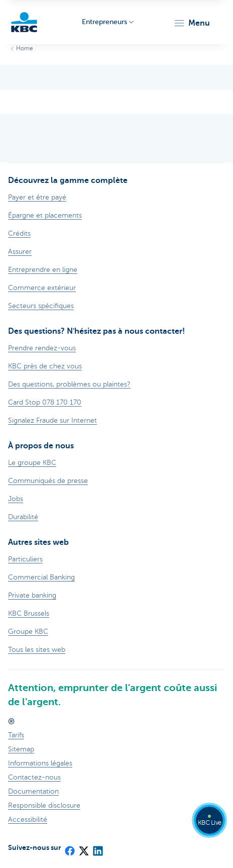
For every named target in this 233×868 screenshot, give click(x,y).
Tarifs (16, 735)
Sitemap (21, 749)
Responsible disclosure (44, 805)
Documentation (33, 791)
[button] (192, 23)
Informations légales (40, 763)
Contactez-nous (34, 777)
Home (25, 48)
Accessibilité (28, 819)
